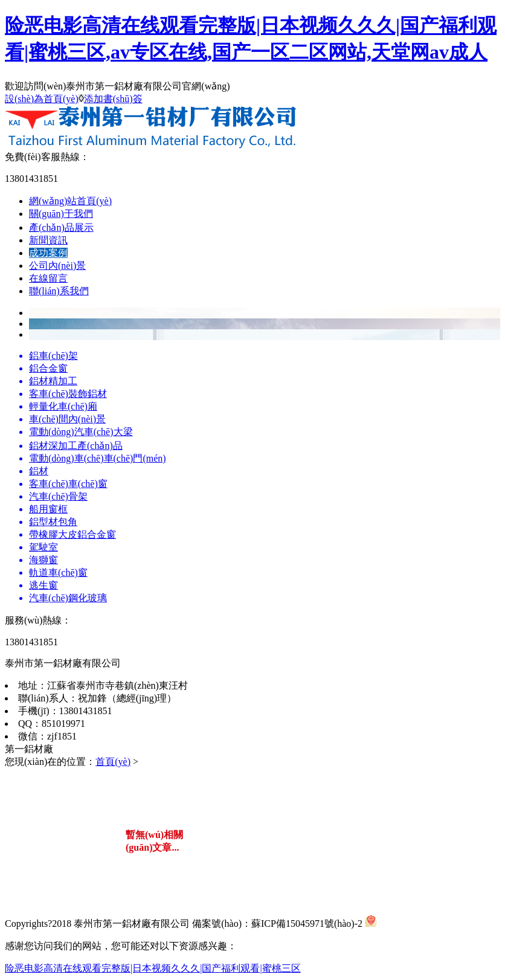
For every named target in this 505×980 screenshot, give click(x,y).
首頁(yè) (113, 762)
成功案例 (48, 253)
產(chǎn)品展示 (61, 227)
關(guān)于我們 (61, 214)
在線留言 (48, 278)
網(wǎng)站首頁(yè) (70, 201)
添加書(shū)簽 (113, 99)
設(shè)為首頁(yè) (42, 99)
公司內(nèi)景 (57, 266)
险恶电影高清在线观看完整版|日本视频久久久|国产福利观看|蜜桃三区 (153, 968)
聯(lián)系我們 (59, 291)
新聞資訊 (48, 240)
